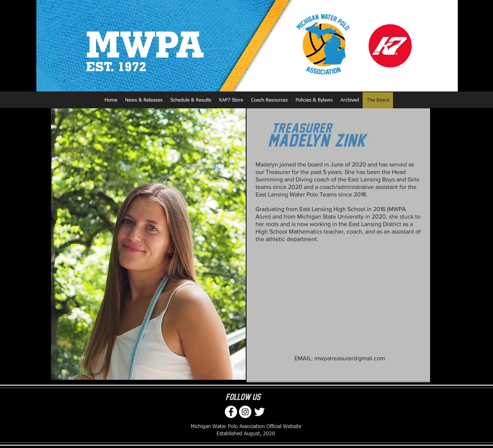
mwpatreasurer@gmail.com (350, 358)
